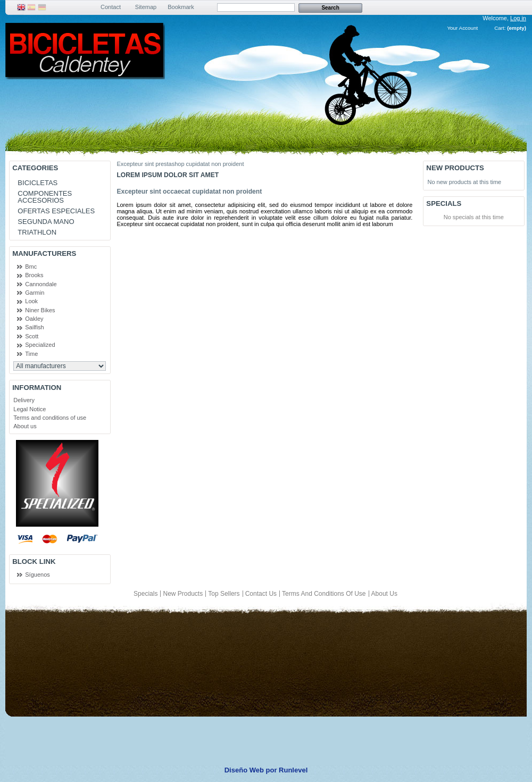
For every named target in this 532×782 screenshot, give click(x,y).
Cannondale (41, 284)
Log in (518, 18)
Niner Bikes (40, 310)
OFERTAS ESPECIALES (56, 211)
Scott (32, 336)
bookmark (181, 7)
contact (111, 7)
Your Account (462, 28)
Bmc (31, 267)
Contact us (261, 594)
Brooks (34, 275)
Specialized (40, 345)
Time (31, 354)
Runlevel (293, 770)
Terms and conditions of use (50, 418)
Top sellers (224, 594)
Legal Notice (30, 409)
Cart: (500, 28)
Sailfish (34, 327)
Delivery (24, 400)
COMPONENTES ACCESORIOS (45, 197)
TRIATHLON (37, 232)
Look (31, 301)
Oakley (34, 319)
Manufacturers (44, 253)
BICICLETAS (38, 183)
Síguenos (37, 575)
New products (455, 168)
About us (25, 426)
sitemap (146, 7)
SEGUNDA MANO (46, 222)
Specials (444, 203)
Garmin (35, 293)
